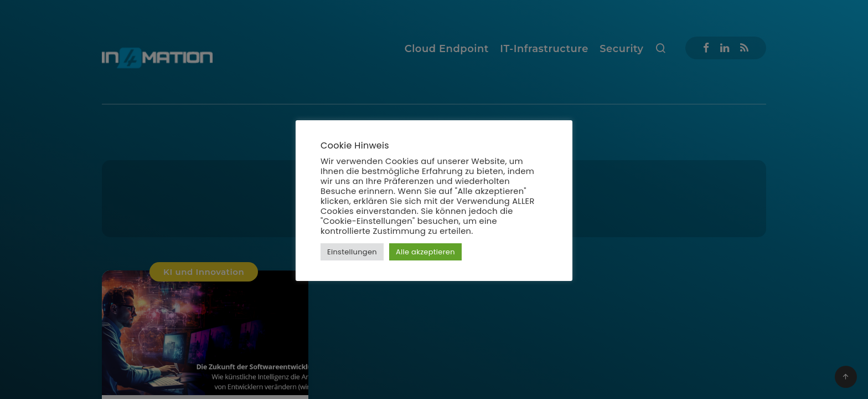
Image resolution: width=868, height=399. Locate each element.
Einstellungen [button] (352, 252)
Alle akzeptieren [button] (425, 252)
